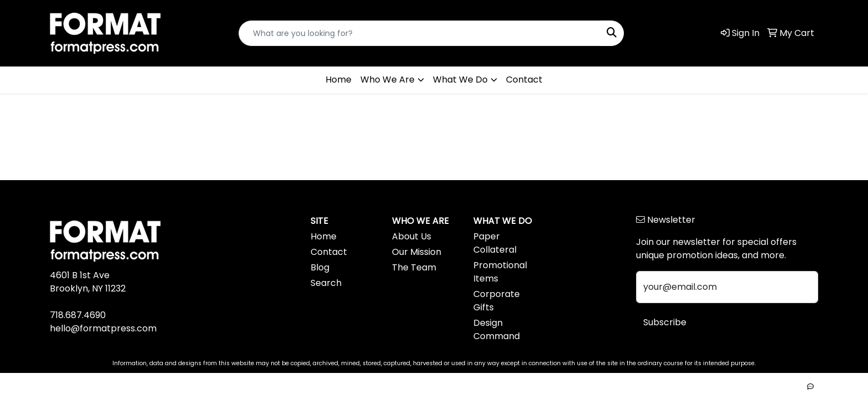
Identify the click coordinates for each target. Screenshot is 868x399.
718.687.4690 (78, 315)
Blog (320, 267)
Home (339, 80)
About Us (412, 236)
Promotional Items (500, 272)
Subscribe (665, 322)
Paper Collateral (495, 243)
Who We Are (387, 80)
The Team (414, 267)
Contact (524, 80)
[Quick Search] (420, 33)
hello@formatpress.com (103, 328)
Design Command (497, 329)
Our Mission (417, 252)
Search (326, 283)
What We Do (460, 80)
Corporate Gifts (497, 301)
